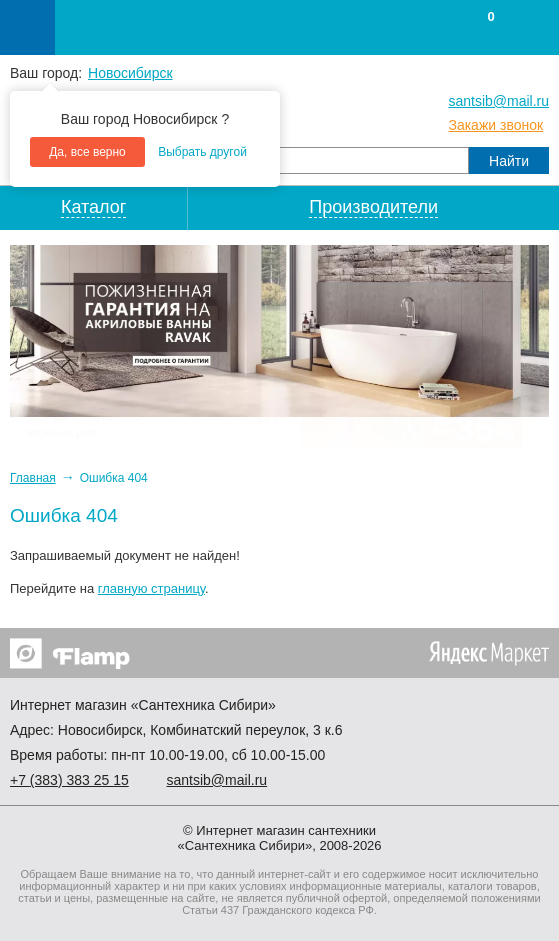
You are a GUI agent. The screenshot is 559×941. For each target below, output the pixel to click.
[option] (279, 331)
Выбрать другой (202, 152)
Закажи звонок (495, 125)
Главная (33, 478)
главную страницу (151, 588)
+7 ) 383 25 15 (69, 780)
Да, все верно (87, 152)
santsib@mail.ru (498, 101)
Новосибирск (130, 73)
